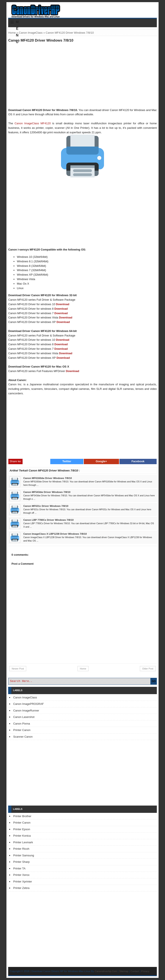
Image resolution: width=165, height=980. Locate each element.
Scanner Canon (23, 737)
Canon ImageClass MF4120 (33, 123)
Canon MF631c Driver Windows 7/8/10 (46, 506)
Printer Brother (22, 816)
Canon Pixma (21, 724)
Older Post (148, 669)
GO (154, 681)
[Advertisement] (83, 75)
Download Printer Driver (82, 9)
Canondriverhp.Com (106, 971)
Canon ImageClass (31, 33)
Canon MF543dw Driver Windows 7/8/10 (47, 492)
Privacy (145, 971)
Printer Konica (22, 836)
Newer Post (18, 669)
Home (12, 33)
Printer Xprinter (22, 882)
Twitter (67, 461)
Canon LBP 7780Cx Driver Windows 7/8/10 (48, 520)
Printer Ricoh (21, 849)
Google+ (101, 461)
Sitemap (124, 971)
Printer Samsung (24, 855)
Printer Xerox (21, 875)
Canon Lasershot (24, 717)
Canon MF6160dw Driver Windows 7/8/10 (47, 478)
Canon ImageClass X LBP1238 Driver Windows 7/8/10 (55, 534)
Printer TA (19, 868)
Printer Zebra (21, 888)
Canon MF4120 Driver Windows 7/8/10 (41, 40)
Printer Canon (22, 730)
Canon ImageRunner (26, 711)
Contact (135, 971)
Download (63, 304)
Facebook (138, 461)
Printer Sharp (21, 862)
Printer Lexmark (23, 842)
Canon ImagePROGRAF (28, 704)
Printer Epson (22, 829)
